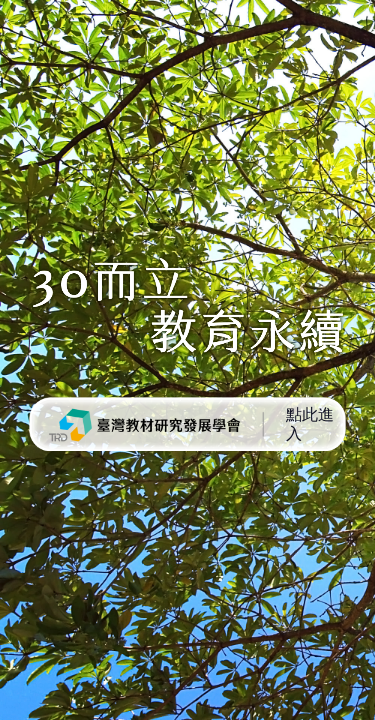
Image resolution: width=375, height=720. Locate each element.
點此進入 (310, 424)
